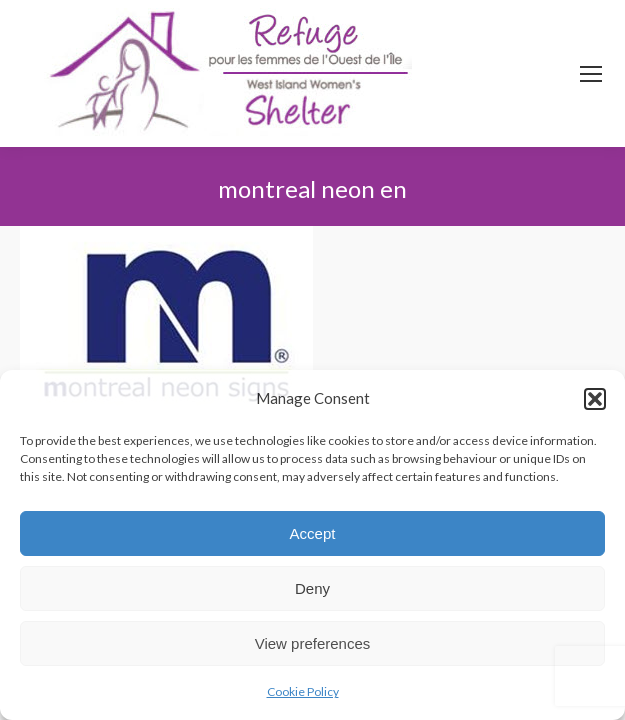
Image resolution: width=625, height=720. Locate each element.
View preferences (313, 643)
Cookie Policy (303, 691)
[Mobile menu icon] (591, 74)
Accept (313, 533)
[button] (595, 399)
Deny (312, 588)
